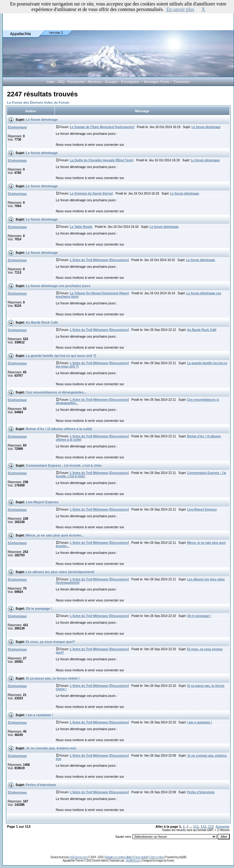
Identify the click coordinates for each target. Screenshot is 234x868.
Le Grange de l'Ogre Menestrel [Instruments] (102, 127)
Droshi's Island (100, 861)
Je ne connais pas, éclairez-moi (51, 748)
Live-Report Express (42, 502)
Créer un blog (156, 857)
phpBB (182, 857)
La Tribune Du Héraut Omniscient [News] (99, 293)
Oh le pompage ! (39, 608)
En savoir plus (180, 9)
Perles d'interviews (41, 785)
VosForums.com (78, 857)
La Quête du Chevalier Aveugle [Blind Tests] (102, 160)
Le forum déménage (42, 120)
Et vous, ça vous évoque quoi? (50, 642)
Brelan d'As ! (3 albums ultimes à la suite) (59, 429)
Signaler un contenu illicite (118, 857)
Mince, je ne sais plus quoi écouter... (55, 535)
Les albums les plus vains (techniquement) (60, 572)
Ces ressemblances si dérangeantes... (56, 392)
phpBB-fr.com (133, 861)
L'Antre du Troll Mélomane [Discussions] (99, 260)
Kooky (170, 861)
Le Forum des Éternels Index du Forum (38, 102)
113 (211, 827)
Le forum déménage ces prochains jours (58, 286)
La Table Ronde (81, 227)
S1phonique (17, 127)
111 (196, 827)
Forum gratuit (140, 857)
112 (203, 827)
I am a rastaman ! (40, 715)
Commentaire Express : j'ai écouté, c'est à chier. (64, 465)
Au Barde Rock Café (42, 322)
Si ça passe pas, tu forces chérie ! (53, 678)
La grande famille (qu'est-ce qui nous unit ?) (61, 356)
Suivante (222, 827)
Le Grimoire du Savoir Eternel (91, 194)
